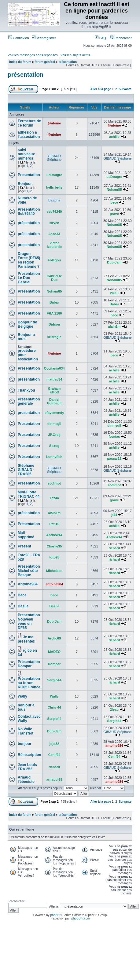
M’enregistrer (44, 38)
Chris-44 (54, 707)
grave (114, 214)
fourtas (114, 437)
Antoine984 (28, 584)
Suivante (125, 89)
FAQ (100, 38)
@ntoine (54, 123)
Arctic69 (54, 638)
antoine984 (54, 584)
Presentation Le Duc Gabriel (29, 278)
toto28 (54, 557)
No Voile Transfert (26, 731)
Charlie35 (54, 546)
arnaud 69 (54, 779)
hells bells (54, 187)
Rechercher (121, 38)
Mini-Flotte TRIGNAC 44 (29, 494)
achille (114, 137)
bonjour (25, 744)
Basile (23, 606)
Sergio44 (54, 680)
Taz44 (54, 498)
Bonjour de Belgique (27, 324)
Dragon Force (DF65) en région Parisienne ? (29, 260)
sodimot (54, 483)
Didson (54, 324)
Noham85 (114, 190)
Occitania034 (54, 368)
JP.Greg (54, 435)
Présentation (29, 291)
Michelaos (54, 571)
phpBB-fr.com (81, 918)
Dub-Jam (114, 262)
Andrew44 (54, 535)
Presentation (29, 175)
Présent (24, 546)
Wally (22, 696)
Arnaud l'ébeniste (26, 779)
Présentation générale (29, 401)
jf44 (114, 515)
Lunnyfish (54, 457)
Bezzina (54, 200)
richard (114, 548)
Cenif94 (54, 755)
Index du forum (20, 62)
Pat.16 (54, 524)
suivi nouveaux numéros (26, 154)
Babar (54, 302)
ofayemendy (54, 413)
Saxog (54, 446)
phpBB (55, 915)
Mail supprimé (26, 535)
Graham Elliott (54, 390)
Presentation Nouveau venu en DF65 (29, 621)
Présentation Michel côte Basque (29, 571)
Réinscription (29, 755)
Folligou (54, 260)
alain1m (114, 326)
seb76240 (54, 212)
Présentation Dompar (29, 664)
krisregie (54, 337)
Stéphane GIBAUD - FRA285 (26, 470)
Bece (22, 595)
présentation (68, 62)
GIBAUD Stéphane (54, 158)
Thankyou (26, 390)
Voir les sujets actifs (75, 55)
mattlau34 (54, 379)
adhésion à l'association (29, 134)
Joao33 (54, 234)
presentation (29, 245)
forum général (45, 62)
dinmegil (54, 424)
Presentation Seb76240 (29, 212)
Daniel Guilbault (54, 401)
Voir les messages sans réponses (33, 55)
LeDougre (54, 175)
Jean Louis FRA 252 (27, 767)
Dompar (54, 664)
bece (114, 202)
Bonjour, (25, 184)
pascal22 (114, 459)
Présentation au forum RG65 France (29, 683)
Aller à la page (101, 89)
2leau (114, 293)
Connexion (19, 38)
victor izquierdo (54, 245)
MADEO (54, 652)
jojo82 (54, 744)
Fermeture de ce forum (29, 123)
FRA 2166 (54, 313)
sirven (54, 223)
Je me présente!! (27, 639)
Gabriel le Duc (54, 278)
